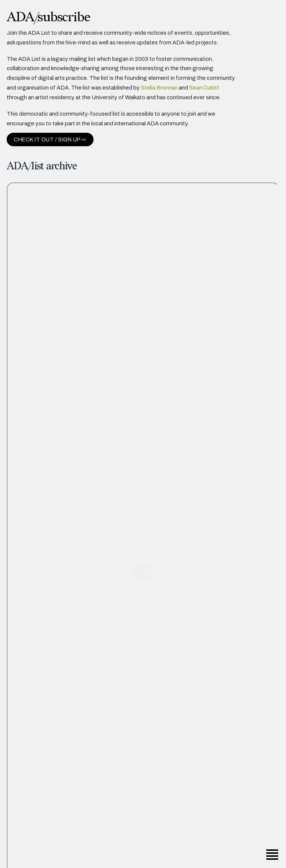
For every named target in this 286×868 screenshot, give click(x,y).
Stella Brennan (159, 88)
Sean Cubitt (204, 88)
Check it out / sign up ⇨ (50, 140)
